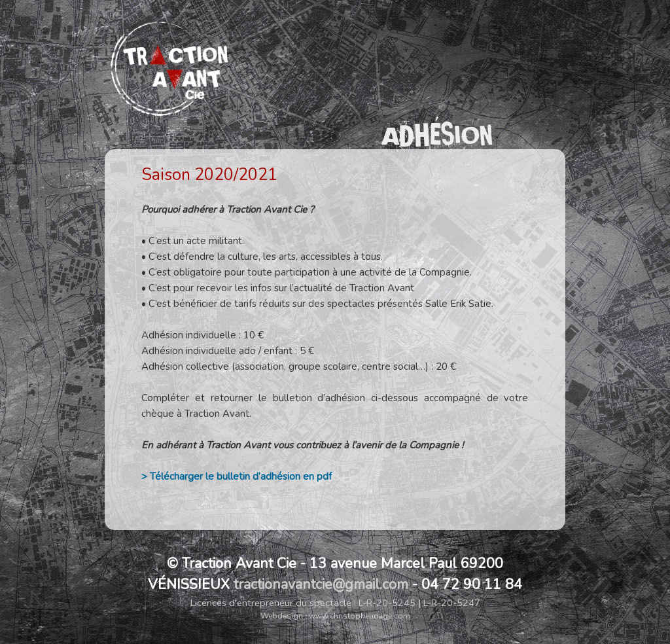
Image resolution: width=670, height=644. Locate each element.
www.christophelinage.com (360, 616)
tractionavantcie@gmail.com (321, 584)
